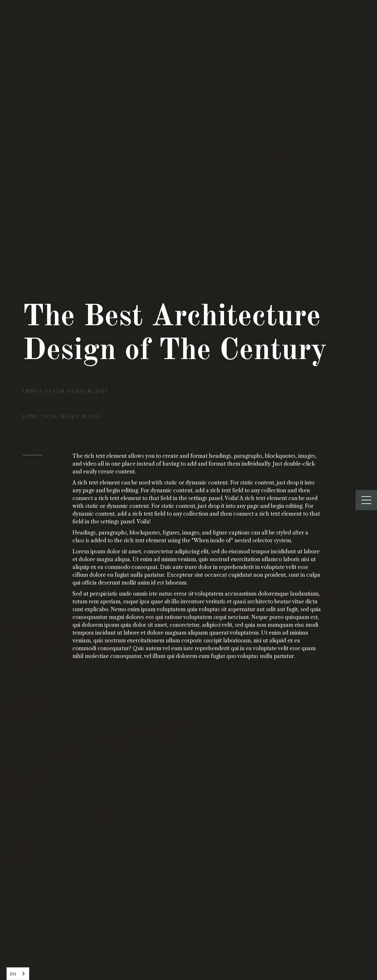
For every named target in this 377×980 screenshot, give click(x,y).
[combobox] (18, 974)
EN (13, 974)
